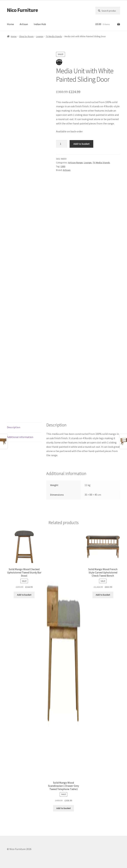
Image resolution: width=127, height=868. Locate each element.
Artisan (24, 24)
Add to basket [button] (24, 595)
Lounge (40, 36)
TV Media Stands (54, 36)
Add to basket (82, 144)
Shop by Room (26, 36)
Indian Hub (40, 24)
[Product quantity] (62, 144)
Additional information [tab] (20, 437)
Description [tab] (14, 427)
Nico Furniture (22, 10)
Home (10, 24)
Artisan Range (75, 163)
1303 (63, 166)
